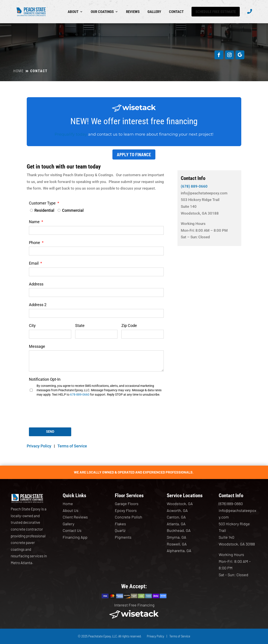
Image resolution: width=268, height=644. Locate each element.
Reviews (133, 12)
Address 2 (38, 305)
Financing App (75, 537)
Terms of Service (72, 446)
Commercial (73, 210)
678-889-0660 (80, 395)
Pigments (123, 537)
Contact (176, 12)
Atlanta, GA (176, 524)
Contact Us (72, 530)
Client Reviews (75, 517)
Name (35, 222)
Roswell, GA (177, 544)
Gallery (154, 12)
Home (68, 504)
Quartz (120, 530)
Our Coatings (102, 12)
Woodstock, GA (180, 504)
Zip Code (129, 326)
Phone (35, 243)
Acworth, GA (177, 510)
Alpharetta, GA (179, 551)
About (73, 12)
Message (37, 346)
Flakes (120, 524)
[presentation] (62, 414)
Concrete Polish (129, 517)
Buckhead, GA (179, 530)
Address (36, 284)
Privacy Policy (39, 446)
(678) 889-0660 (194, 186)
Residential (44, 210)
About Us (71, 510)
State (80, 326)
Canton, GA (176, 517)
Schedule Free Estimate (216, 12)
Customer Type (43, 203)
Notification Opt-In (45, 379)
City (32, 326)
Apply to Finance (134, 154)
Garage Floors (127, 504)
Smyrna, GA (177, 537)
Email (34, 263)
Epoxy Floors (126, 510)
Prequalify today (71, 134)
